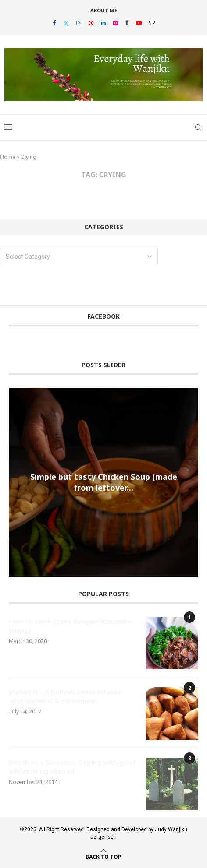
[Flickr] (116, 23)
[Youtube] (139, 23)
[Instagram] (79, 23)
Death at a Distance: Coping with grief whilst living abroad (72, 767)
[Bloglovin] (152, 23)
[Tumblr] (127, 23)
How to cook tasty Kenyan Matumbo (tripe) (70, 626)
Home (8, 157)
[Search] (198, 127)
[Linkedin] (103, 23)
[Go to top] (103, 856)
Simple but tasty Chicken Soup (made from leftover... (104, 482)
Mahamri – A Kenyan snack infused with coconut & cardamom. (65, 696)
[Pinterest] (91, 23)
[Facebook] (54, 23)
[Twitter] (66, 23)
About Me (104, 10)
